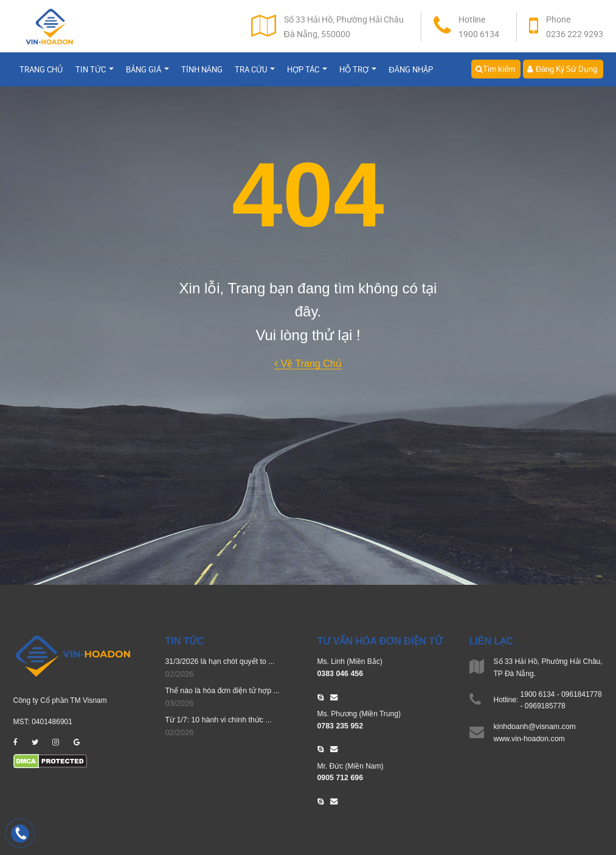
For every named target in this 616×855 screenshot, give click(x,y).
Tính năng (202, 72)
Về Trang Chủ (308, 364)
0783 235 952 (340, 725)
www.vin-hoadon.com (528, 738)
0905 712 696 (340, 776)
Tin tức (95, 72)
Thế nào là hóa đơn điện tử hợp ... (221, 691)
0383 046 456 (340, 674)
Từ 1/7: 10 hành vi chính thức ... (217, 719)
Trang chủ (41, 72)
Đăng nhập (411, 72)
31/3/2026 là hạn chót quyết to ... (219, 661)
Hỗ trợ (358, 72)
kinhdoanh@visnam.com (534, 727)
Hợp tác (307, 72)
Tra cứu (255, 72)
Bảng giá (147, 72)
